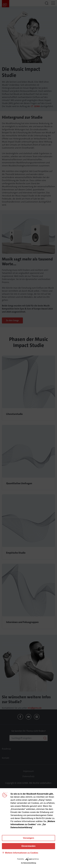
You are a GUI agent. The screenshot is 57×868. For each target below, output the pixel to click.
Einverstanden (29, 846)
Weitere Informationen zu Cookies (22, 853)
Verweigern (28, 838)
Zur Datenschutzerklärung (29, 863)
